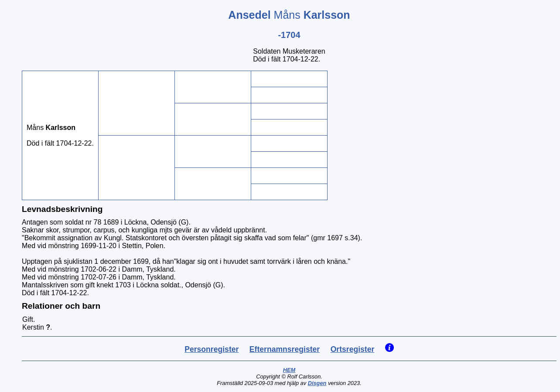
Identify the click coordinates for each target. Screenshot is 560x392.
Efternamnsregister (285, 349)
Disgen (317, 383)
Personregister (212, 349)
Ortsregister (353, 349)
